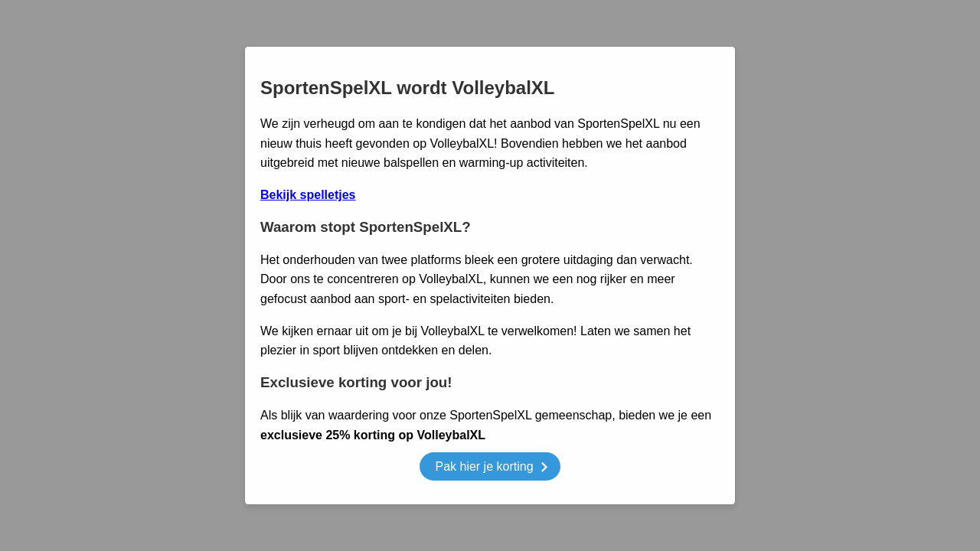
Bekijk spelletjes (308, 195)
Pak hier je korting (491, 469)
